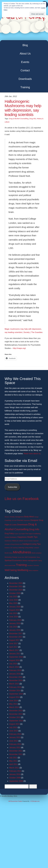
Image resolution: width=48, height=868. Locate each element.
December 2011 (16, 751)
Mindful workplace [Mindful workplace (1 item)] (36, 553)
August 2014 (14, 697)
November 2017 (16, 637)
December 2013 (16, 711)
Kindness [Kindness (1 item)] (7, 548)
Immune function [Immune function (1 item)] (28, 541)
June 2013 (14, 731)
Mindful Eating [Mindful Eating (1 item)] (9, 553)
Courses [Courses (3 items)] (20, 520)
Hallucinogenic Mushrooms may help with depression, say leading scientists (23, 108)
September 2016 (16, 657)
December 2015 (16, 677)
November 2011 (16, 754)
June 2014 (14, 701)
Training (25, 87)
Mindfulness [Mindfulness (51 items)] (22, 552)
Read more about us (32, 454)
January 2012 (15, 748)
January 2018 (15, 630)
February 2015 (15, 687)
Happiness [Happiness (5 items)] (22, 537)
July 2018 (13, 627)
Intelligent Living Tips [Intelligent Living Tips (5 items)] (32, 544)
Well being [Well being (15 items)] (11, 570)
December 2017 (16, 634)
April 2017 (13, 647)
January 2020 (15, 607)
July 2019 (13, 613)
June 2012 (14, 741)
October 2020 (15, 593)
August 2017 (14, 640)
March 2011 (14, 768)
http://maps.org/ (19, 348)
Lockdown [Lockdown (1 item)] (36, 548)
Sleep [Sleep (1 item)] (38, 557)
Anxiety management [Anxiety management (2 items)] (17, 517)
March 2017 (14, 650)
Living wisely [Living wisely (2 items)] (29, 548)
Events (25, 62)
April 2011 (13, 764)
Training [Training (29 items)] (21, 565)
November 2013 (16, 714)
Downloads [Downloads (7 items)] (22, 525)
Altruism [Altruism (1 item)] (7, 517)
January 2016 (15, 674)
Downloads (25, 79)
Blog (25, 45)
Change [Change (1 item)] (36, 517)
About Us (25, 54)
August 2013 (14, 724)
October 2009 (15, 778)
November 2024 (16, 583)
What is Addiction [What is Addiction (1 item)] (34, 570)
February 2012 (15, 744)
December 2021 (16, 586)
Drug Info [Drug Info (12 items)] (34, 529)
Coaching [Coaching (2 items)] (8, 520)
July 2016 (13, 664)
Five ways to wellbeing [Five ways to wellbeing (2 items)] (33, 534)
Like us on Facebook (22, 499)
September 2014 (16, 694)
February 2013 (15, 734)
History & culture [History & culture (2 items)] (18, 541)
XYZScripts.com (35, 801)
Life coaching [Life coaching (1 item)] (14, 548)
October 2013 (15, 717)
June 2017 (14, 643)
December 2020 (16, 590)
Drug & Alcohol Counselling (19, 119)
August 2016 (14, 660)
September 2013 (16, 721)
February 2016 (15, 670)
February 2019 (15, 620)
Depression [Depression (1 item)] (27, 520)
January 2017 (15, 654)
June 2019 (14, 617)
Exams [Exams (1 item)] (16, 534)
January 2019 (15, 623)
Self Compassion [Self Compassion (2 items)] (30, 557)
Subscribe (12, 487)
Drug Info (33, 119)
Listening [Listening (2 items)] (21, 548)
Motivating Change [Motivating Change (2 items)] (11, 557)
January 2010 (15, 774)
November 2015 (16, 680)
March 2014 (14, 707)
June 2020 (14, 600)
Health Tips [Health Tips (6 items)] (32, 537)
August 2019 (14, 610)
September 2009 (16, 781)
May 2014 (13, 704)
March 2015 (14, 684)
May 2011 (13, 761)
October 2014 (15, 691)
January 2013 (15, 737)
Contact (25, 70)
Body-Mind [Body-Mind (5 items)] (29, 517)
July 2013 (13, 727)
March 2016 (14, 667)
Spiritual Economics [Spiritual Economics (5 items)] (13, 560)
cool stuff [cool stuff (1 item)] (14, 520)
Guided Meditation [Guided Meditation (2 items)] (11, 537)
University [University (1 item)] (36, 565)
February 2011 (15, 771)
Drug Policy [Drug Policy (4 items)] (9, 533)
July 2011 (13, 758)
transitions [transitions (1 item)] (30, 565)
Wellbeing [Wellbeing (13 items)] (23, 570)
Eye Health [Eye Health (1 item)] (22, 534)
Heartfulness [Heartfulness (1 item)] (8, 541)
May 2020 (13, 603)
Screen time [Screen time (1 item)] (21, 557)
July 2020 (13, 597)
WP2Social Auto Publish (15, 801)
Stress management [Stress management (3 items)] (30, 561)
